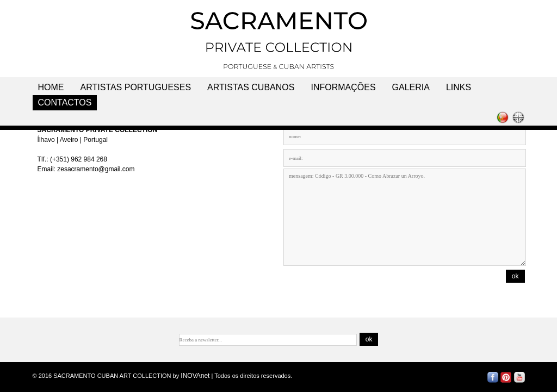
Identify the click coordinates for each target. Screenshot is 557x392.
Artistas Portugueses (136, 87)
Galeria (411, 87)
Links (459, 87)
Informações (343, 87)
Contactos (65, 102)
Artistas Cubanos (251, 87)
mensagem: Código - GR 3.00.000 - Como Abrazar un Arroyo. (405, 217)
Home (51, 87)
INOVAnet (195, 376)
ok (515, 276)
